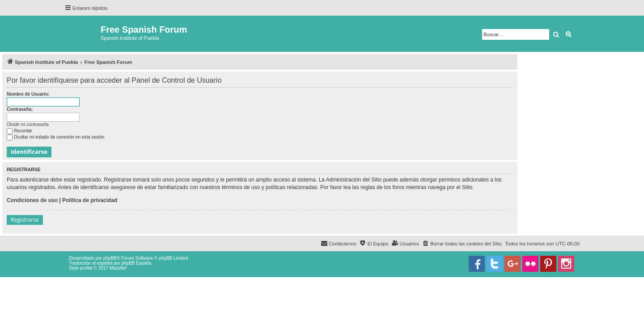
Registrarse (25, 220)
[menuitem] (462, 244)
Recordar (19, 131)
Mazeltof (118, 268)
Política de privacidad (90, 200)
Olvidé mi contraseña (28, 125)
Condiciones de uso (32, 200)
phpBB (110, 258)
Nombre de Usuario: (28, 94)
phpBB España (136, 263)
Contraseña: (20, 109)
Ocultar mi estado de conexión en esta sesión (55, 137)
